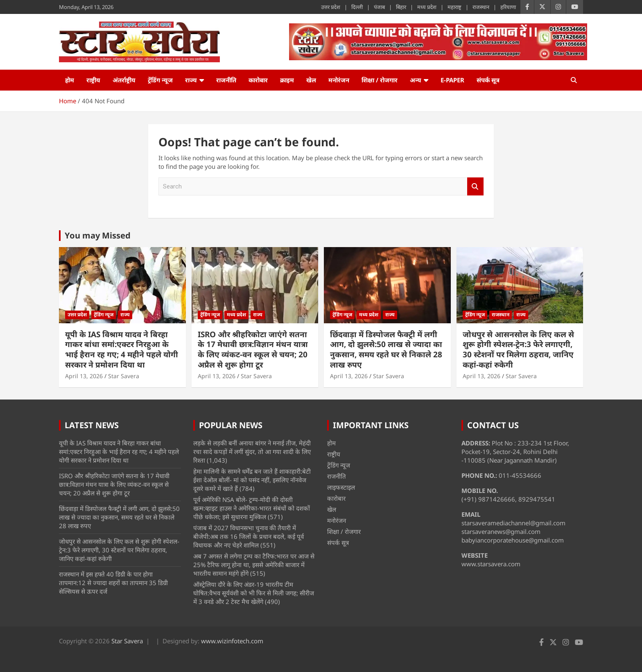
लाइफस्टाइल (341, 487)
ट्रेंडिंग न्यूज (160, 80)
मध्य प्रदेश (427, 7)
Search (475, 187)
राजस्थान (481, 7)
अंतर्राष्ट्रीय (124, 80)
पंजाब (379, 7)
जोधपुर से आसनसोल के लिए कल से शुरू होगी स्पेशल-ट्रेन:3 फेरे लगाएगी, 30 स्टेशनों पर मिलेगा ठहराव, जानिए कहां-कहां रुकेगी (518, 350)
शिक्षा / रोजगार (380, 80)
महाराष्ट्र (454, 7)
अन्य (416, 80)
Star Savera (124, 376)
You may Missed (98, 235)
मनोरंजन (339, 80)
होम (70, 80)
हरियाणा (508, 7)
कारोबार (258, 80)
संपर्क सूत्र (488, 80)
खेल (311, 80)
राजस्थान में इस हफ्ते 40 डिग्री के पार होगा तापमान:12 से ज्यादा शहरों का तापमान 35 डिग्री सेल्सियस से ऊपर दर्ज (113, 583)
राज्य (191, 80)
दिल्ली (357, 7)
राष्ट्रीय (93, 80)
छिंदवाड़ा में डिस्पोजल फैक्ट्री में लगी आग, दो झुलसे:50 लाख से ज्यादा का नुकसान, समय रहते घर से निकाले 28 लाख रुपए (386, 350)
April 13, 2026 (84, 376)
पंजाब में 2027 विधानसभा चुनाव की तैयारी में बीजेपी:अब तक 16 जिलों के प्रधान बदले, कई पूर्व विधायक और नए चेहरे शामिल (249, 536)
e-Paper (452, 80)
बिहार (401, 7)
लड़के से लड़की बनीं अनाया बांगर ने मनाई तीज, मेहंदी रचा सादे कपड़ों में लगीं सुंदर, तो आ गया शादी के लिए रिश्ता (252, 452)
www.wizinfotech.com (232, 641)
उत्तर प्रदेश (331, 7)
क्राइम (287, 80)
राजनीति (226, 80)
